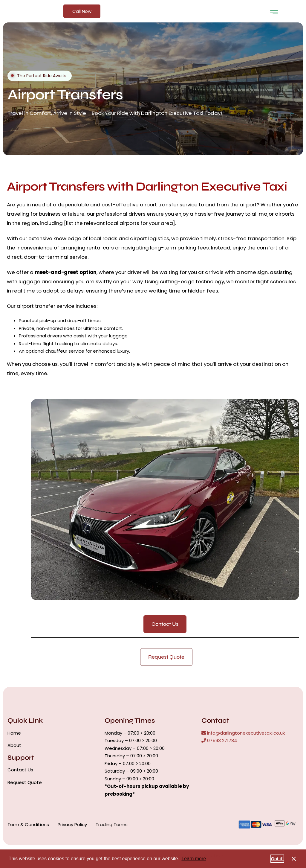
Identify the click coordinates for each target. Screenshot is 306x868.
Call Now (82, 11)
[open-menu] (274, 11)
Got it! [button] (277, 859)
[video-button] (12, 76)
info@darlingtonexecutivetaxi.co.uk (243, 733)
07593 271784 (219, 740)
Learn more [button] (194, 859)
